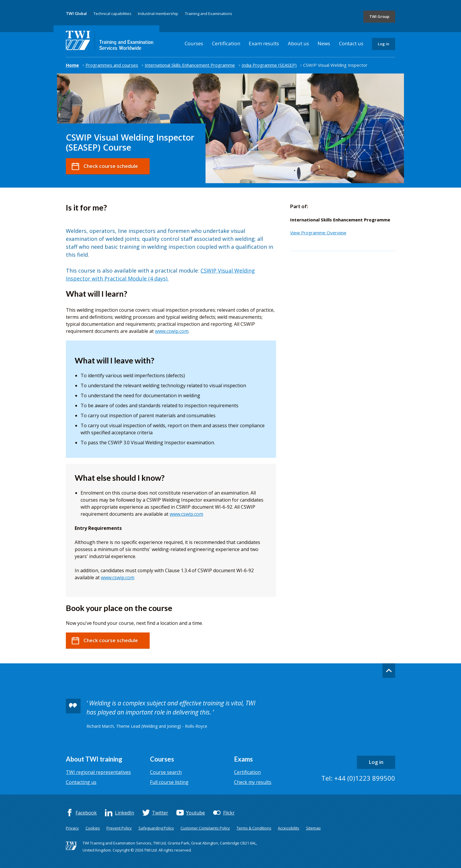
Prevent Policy (119, 828)
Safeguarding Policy (156, 828)
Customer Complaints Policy (205, 828)
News (324, 43)
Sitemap (313, 828)
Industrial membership (158, 14)
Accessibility (289, 828)
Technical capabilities (112, 14)
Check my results (253, 782)
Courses (194, 43)
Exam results (264, 43)
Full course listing (169, 782)
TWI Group (379, 16)
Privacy (72, 828)
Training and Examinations (209, 14)
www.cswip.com (172, 331)
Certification (226, 43)
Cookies (93, 828)
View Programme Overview (318, 233)
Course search (166, 772)
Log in (384, 44)
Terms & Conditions (254, 828)
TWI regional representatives (98, 772)
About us (298, 43)
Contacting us (81, 782)
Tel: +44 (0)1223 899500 (358, 778)
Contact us (351, 43)
